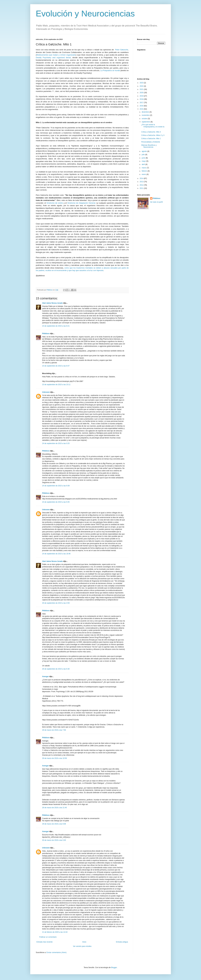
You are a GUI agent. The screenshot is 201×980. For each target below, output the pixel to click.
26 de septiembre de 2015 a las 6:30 (56, 669)
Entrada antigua (122, 942)
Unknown (46, 392)
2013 (142, 182)
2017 (142, 103)
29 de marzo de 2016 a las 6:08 (54, 824)
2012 (142, 185)
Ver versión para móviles (82, 946)
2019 (142, 96)
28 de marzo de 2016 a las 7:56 (54, 730)
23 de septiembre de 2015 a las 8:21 (56, 326)
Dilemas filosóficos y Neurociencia (149, 146)
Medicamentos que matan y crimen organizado (56, 55)
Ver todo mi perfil (156, 202)
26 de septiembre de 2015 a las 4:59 (56, 603)
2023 (142, 83)
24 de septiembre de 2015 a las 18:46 (56, 554)
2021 (142, 89)
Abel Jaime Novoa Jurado (53, 303)
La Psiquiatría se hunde (110, 70)
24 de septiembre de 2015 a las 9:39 (56, 486)
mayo (144, 161)
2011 (142, 188)
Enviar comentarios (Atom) (57, 952)
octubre (145, 119)
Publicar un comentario (48, 937)
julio (143, 155)
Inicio (84, 942)
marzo (144, 168)
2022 (142, 86)
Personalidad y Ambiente (151, 142)
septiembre (146, 122)
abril (143, 164)
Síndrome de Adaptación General (81, 203)
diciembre (146, 112)
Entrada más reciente (45, 942)
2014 (142, 178)
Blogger (114, 967)
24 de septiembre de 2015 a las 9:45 (56, 502)
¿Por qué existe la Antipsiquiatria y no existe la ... (153, 127)
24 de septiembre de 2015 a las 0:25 (56, 443)
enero (144, 174)
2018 (142, 99)
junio (144, 158)
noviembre (146, 115)
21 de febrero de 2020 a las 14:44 (55, 932)
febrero (145, 171)
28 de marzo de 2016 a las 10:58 (55, 758)
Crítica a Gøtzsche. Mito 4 (151, 132)
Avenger (46, 677)
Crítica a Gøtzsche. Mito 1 (151, 139)
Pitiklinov (46, 334)
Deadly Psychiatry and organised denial (53, 58)
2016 (142, 106)
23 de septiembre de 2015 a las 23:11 (56, 385)
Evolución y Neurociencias (85, 14)
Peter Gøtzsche (122, 50)
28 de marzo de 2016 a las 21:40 (55, 808)
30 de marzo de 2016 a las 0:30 (54, 840)
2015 (142, 109)
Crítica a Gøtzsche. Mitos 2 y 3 (153, 135)
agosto (144, 151)
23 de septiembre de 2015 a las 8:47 (56, 366)
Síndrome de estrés (55, 203)
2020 (142, 93)
